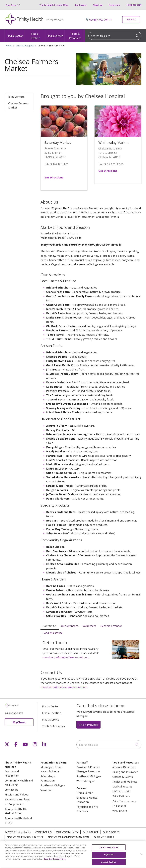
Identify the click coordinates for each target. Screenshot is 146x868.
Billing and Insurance (125, 772)
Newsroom (114, 5)
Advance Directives (124, 767)
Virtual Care (120, 811)
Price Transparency (124, 801)
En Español (119, 806)
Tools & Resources (75, 35)
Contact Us (11, 790)
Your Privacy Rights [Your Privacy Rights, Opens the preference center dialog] (109, 852)
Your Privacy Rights (70, 842)
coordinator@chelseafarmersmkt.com (66, 657)
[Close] (141, 858)
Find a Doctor (15, 33)
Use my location (97, 19)
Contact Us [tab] (50, 626)
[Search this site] (115, 36)
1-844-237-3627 (134, 5)
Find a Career (85, 793)
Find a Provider (88, 725)
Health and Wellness (125, 782)
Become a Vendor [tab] (111, 626)
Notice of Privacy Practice (25, 837)
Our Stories (111, 832)
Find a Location (35, 35)
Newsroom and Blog (17, 799)
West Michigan (85, 781)
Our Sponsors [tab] (70, 626)
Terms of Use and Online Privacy (29, 842)
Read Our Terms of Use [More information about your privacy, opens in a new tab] (55, 863)
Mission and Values (16, 794)
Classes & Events (123, 777)
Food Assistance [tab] (53, 633)
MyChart (131, 19)
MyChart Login (121, 791)
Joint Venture (16, 97)
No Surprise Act (14, 804)
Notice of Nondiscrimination (68, 837)
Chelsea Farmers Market (18, 105)
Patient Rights (104, 837)
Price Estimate (121, 796)
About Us (98, 5)
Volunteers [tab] (89, 626)
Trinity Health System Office (54, 5)
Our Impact (81, 5)
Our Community (67, 832)
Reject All (109, 859)
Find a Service (55, 33)
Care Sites (11, 5)
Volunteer (47, 790)
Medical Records (122, 786)
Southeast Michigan (53, 785)
